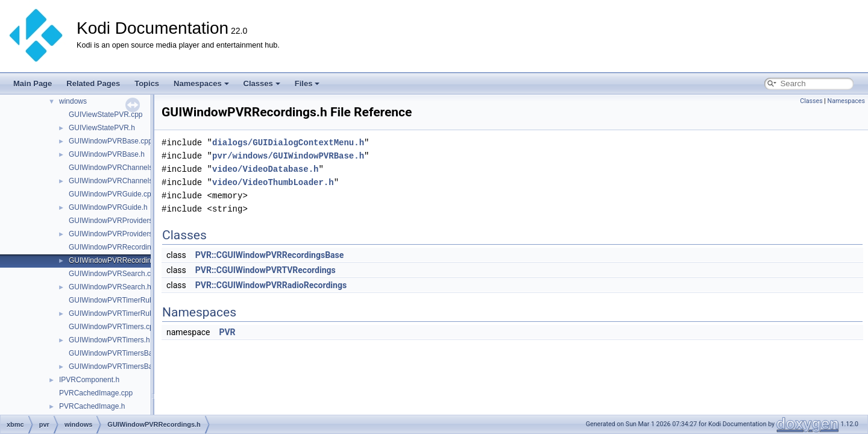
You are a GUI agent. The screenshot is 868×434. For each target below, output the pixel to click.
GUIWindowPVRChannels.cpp (118, 168)
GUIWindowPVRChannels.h (114, 181)
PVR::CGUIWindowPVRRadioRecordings (271, 285)
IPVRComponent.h (89, 380)
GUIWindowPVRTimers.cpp (113, 327)
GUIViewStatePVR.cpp (106, 115)
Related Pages (93, 83)
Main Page (33, 83)
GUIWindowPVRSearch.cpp (114, 274)
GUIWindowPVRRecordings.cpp (121, 247)
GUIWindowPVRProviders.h (114, 234)
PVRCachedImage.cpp (96, 393)
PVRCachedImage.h (92, 406)
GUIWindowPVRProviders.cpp (118, 221)
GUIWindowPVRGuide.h (108, 207)
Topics (147, 83)
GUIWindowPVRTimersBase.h (118, 366)
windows (73, 101)
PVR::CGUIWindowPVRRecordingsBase (270, 255)
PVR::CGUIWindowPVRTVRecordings (266, 270)
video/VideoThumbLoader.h (273, 182)
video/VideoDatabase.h (265, 169)
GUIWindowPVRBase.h (107, 154)
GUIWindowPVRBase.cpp (111, 141)
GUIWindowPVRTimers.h (109, 340)
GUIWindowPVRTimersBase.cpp (121, 353)
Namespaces (201, 83)
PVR (227, 332)
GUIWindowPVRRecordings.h (117, 260)
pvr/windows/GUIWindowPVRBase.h (288, 156)
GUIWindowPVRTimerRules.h (117, 313)
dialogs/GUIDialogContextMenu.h (288, 143)
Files (307, 83)
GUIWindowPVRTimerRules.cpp (121, 300)
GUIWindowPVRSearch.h (110, 287)
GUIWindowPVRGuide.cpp (112, 194)
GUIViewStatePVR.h (102, 128)
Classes (262, 83)
